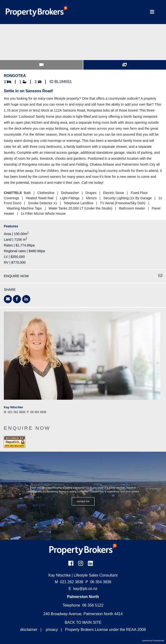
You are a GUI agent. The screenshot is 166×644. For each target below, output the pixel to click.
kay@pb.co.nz (85, 589)
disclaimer (29, 630)
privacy (52, 630)
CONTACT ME (83, 501)
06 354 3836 (98, 582)
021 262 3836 (69, 582)
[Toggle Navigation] (152, 12)
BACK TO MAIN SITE (83, 622)
